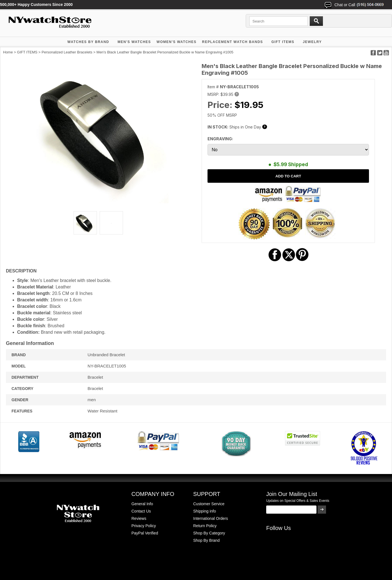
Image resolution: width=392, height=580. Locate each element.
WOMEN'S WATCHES (176, 42)
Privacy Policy (144, 526)
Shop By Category (209, 533)
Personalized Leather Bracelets (67, 52)
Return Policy (205, 526)
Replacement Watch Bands (233, 42)
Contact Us (141, 511)
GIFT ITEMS (283, 42)
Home (8, 52)
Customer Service (209, 504)
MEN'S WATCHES (134, 42)
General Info (142, 504)
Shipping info (205, 511)
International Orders (211, 518)
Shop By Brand (206, 540)
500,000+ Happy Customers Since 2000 (36, 4)
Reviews (139, 518)
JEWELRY (312, 42)
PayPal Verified (145, 533)
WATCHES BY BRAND (88, 42)
